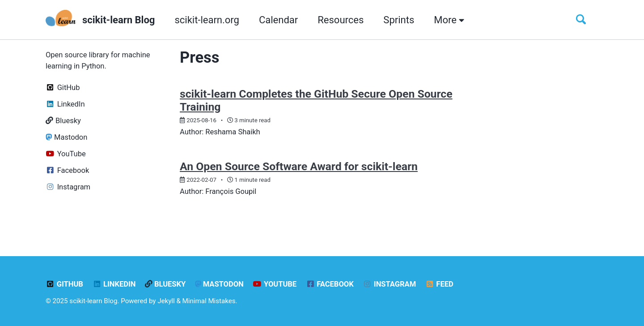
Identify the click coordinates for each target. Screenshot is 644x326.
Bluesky (165, 284)
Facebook (330, 284)
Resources (341, 20)
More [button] (449, 20)
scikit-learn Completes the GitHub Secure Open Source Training (316, 100)
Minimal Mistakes (209, 301)
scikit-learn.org (207, 20)
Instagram (389, 284)
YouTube (275, 284)
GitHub (64, 284)
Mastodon (219, 284)
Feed (439, 284)
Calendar (278, 20)
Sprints (399, 20)
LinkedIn (114, 284)
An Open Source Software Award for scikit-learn (299, 166)
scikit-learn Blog (119, 20)
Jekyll (166, 301)
